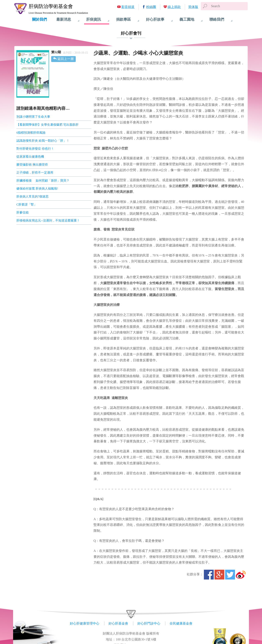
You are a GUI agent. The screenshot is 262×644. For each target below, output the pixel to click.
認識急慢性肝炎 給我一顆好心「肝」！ (43, 141)
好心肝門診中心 (149, 623)
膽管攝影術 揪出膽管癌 (32, 165)
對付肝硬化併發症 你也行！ (35, 149)
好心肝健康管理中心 (85, 623)
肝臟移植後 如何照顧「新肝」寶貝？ (43, 181)
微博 (241, 575)
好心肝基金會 (118, 623)
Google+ (219, 575)
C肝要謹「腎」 (27, 204)
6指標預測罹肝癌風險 (31, 133)
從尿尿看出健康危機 (30, 157)
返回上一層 (65, 59)
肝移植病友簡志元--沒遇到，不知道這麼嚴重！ (48, 220)
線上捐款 (174, 7)
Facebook (209, 575)
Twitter (230, 575)
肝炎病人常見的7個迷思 (33, 197)
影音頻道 (128, 7)
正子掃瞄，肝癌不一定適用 (35, 173)
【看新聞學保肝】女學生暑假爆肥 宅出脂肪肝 (47, 125)
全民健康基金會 (181, 623)
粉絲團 (151, 7)
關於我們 (40, 19)
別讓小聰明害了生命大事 (33, 117)
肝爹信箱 (23, 212)
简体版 (193, 7)
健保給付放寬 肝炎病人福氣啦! (37, 189)
